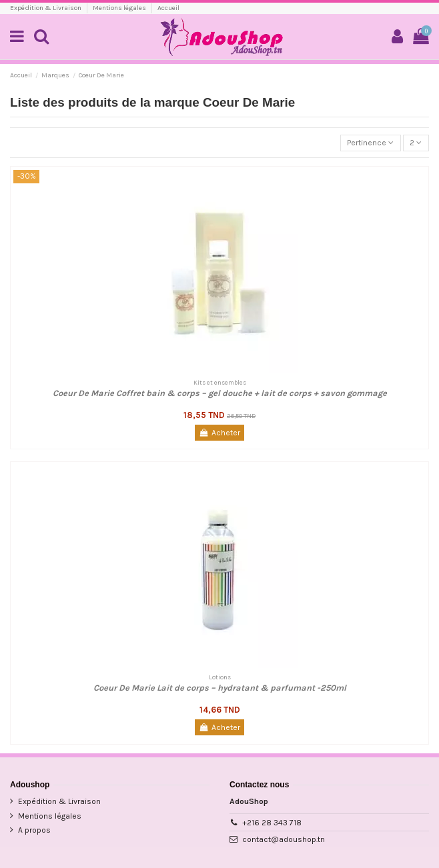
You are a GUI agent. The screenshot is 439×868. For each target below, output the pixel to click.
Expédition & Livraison (46, 8)
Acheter (219, 433)
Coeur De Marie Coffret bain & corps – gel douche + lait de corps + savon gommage (220, 393)
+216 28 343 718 (272, 823)
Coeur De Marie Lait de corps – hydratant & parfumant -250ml (220, 688)
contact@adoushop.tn (284, 839)
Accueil (168, 8)
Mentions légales (120, 8)
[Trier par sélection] (371, 143)
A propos (34, 830)
